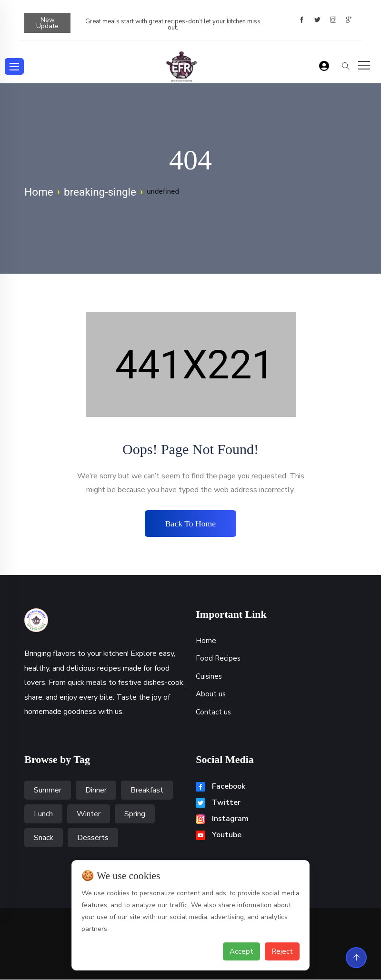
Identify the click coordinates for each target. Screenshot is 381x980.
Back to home (190, 524)
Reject (282, 951)
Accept (241, 951)
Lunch (43, 814)
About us (211, 694)
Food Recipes (218, 659)
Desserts (93, 838)
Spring (135, 814)
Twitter (218, 803)
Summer (48, 791)
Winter (89, 814)
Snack (44, 838)
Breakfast (147, 791)
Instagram (222, 819)
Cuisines (209, 677)
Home (39, 192)
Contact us (213, 713)
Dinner (96, 791)
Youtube (219, 835)
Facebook (221, 787)
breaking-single (100, 192)
